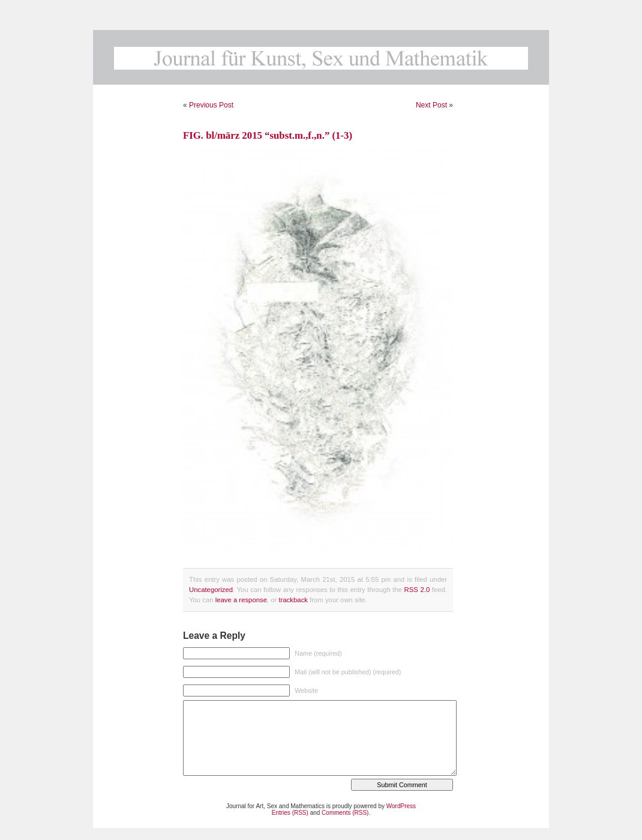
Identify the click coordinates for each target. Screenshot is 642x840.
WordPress (401, 806)
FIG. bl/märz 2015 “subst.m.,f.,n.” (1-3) (268, 135)
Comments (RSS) (345, 813)
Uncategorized (211, 590)
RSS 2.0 (417, 590)
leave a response (241, 600)
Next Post (431, 105)
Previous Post (211, 105)
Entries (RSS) (290, 813)
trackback (293, 600)
